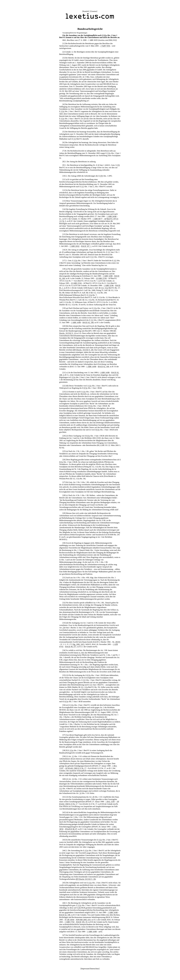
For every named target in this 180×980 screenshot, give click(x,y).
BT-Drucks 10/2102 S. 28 (86, 879)
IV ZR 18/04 (69, 920)
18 (64, 269)
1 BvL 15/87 (110, 802)
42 (64, 812)
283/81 (118, 642)
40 (64, 779)
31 (64, 578)
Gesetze (94, 11)
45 (64, 883)
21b (118, 165)
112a (105, 35)
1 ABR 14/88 (108, 276)
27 (64, 482)
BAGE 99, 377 (71, 647)
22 (64, 386)
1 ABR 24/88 (111, 216)
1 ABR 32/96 (109, 285)
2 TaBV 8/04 (105, 46)
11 (64, 179)
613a (85, 388)
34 (64, 650)
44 (64, 851)
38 (64, 750)
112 (75, 139)
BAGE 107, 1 (86, 246)
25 (64, 451)
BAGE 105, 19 (82, 922)
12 (64, 190)
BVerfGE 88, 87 (71, 829)
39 (64, 756)
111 (109, 252)
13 (64, 201)
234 (64, 628)
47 (64, 935)
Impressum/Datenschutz (90, 969)
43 (64, 840)
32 (64, 603)
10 (98, 165)
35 (64, 675)
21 (64, 373)
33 (64, 623)
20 (64, 326)
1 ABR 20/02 (75, 246)
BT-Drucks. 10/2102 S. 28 (83, 350)
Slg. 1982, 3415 (79, 644)
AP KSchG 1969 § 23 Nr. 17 (76, 768)
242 (79, 908)
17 (64, 261)
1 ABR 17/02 (70, 922)
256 (101, 176)
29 (64, 513)
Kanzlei (86, 11)
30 (64, 543)
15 (64, 234)
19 (64, 308)
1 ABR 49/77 (97, 219)
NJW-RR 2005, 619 (83, 920)
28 (64, 495)
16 (64, 250)
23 (64, 392)
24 (64, 436)
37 (64, 735)
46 (64, 903)
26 (64, 460)
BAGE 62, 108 (88, 322)
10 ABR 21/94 (101, 278)
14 (64, 209)
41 (64, 797)
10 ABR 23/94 (76, 283)
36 (64, 705)
